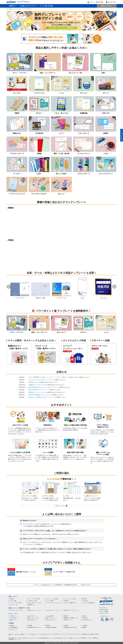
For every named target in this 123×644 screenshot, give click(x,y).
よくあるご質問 (50, 616)
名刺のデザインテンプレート (35, 610)
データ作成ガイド (14, 618)
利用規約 (48, 626)
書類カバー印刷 (41, 298)
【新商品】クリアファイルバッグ (38, 392)
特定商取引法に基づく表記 (70, 627)
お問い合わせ (104, 609)
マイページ (104, 608)
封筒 (82, 298)
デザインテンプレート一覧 (16, 610)
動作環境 (66, 616)
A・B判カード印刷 (32, 601)
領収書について (68, 620)
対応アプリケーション (51, 618)
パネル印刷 (85, 601)
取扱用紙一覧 (31, 605)
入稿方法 (84, 616)
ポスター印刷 (13, 601)
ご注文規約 (85, 626)
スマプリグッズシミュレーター (54, 603)
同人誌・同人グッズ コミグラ (35, 603)
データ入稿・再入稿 (46, 6)
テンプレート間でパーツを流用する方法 (66, 377)
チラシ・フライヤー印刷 (34, 599)
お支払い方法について (51, 620)
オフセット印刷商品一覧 (70, 603)
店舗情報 (30, 626)
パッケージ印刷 (50, 601)
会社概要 (12, 626)
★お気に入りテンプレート (28, 6)
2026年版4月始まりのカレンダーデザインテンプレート (44, 387)
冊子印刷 (84, 599)
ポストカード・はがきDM (52, 599)
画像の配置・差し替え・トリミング (43, 377)
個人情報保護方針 (14, 627)
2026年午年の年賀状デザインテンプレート (40, 395)
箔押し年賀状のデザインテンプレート (39, 390)
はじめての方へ (31, 616)
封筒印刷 (66, 601)
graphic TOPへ (111, 2)
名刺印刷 (12, 599)
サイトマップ (104, 613)
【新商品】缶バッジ (34, 382)
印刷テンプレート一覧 (33, 618)
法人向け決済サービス (87, 620)
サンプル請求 (104, 611)
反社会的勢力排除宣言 (51, 627)
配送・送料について (33, 620)
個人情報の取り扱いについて (35, 627)
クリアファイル (20, 298)
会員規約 (66, 626)
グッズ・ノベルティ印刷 (15, 603)
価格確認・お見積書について (71, 618)
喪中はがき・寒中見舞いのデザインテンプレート (42, 397)
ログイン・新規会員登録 (95, 2)
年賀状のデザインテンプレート (71, 610)
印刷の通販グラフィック (14, 638)
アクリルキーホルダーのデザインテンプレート (41, 380)
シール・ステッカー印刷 (70, 599)
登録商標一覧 (85, 585)
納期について (13, 620)
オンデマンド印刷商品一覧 (88, 603)
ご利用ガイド (12, 6)
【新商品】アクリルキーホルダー (38, 385)
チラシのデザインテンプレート (53, 610)
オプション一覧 (13, 605)
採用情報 (84, 627)
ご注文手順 (85, 618)
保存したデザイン (107, 6)
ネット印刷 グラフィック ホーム (14, 9)
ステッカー (103, 298)
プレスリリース (13, 629)
